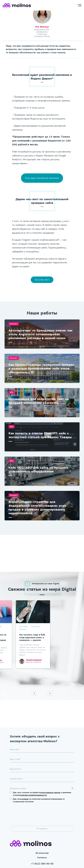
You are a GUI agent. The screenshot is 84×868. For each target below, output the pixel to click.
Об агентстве (42, 831)
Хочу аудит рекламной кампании (42, 178)
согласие (25, 777)
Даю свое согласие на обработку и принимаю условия (42, 772)
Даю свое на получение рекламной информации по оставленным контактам (39, 778)
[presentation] (30, 793)
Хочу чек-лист (42, 280)
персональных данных (51, 771)
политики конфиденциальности (33, 773)
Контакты (42, 836)
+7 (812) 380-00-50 (42, 842)
